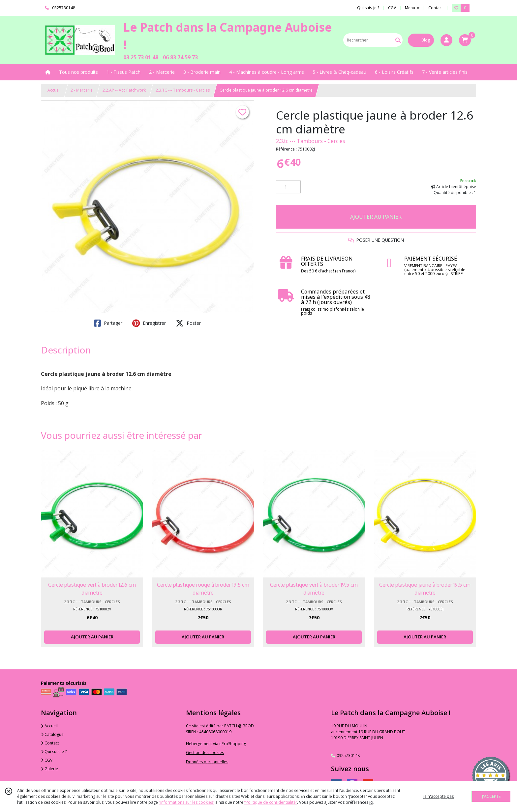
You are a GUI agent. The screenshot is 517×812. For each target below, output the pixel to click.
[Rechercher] (398, 40)
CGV (47, 760)
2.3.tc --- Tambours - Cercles (311, 141)
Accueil (54, 90)
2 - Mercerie (82, 90)
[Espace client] (446, 40)
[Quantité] (288, 187)
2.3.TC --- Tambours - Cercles (183, 90)
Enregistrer (149, 323)
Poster (188, 323)
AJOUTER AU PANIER (376, 217)
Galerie (49, 769)
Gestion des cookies (205, 753)
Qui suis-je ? (54, 752)
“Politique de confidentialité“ (271, 802)
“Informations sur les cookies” (187, 802)
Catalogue (52, 734)
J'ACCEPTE (491, 796)
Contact (436, 8)
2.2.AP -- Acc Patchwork (124, 90)
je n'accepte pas (439, 796)
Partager (108, 323)
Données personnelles (207, 762)
